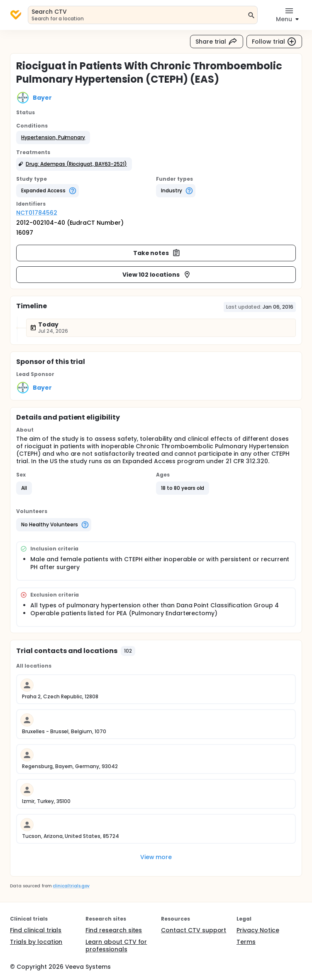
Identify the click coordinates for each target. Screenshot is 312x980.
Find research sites (114, 930)
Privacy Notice (258, 930)
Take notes (157, 253)
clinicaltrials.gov (71, 886)
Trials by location (36, 942)
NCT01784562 (37, 213)
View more (156, 857)
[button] (53, 138)
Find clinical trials (36, 930)
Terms (246, 942)
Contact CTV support (194, 930)
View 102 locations (157, 275)
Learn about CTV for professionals (116, 946)
